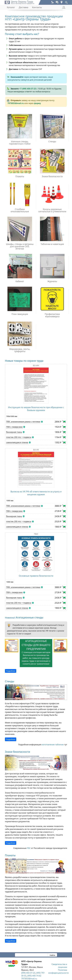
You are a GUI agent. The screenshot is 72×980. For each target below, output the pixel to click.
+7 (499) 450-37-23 (28, 89)
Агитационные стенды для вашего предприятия (36, 645)
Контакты (37, 7)
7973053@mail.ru (16, 103)
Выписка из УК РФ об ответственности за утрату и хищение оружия (36, 493)
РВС (29, 848)
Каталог (11, 7)
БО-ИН (36, 366)
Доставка (24, 7)
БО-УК (36, 450)
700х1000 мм (12, 416)
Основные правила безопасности (36, 576)
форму (38, 103)
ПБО (36, 534)
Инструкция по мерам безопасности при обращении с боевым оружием (36, 409)
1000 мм (10, 501)
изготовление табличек (53, 745)
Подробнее (11, 671)
